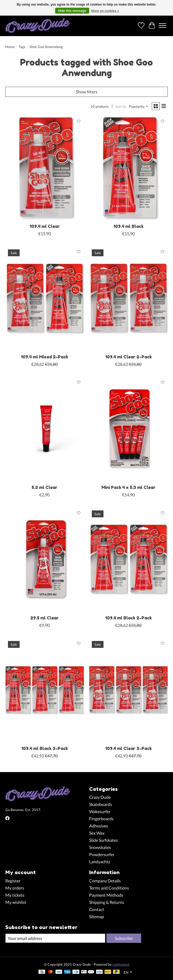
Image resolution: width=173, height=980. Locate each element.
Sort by (121, 106)
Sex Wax (97, 833)
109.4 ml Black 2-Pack (128, 618)
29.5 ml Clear (44, 618)
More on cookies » (105, 11)
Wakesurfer (100, 811)
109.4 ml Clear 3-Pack (128, 748)
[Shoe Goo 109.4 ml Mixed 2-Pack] (45, 299)
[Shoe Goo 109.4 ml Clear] (45, 169)
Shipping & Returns (107, 902)
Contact (97, 909)
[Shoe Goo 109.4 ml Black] (128, 169)
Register (13, 881)
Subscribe (124, 938)
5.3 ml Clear (44, 487)
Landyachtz (100, 862)
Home (10, 47)
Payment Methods (106, 895)
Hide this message (72, 11)
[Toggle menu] (162, 25)
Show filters (87, 92)
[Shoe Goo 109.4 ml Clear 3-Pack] (128, 691)
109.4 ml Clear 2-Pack (128, 357)
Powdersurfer (102, 854)
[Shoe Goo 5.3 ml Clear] (45, 430)
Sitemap (97, 916)
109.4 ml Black (128, 226)
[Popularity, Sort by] (139, 106)
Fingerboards (101, 819)
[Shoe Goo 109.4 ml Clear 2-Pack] (128, 299)
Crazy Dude (100, 797)
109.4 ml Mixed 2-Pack (44, 357)
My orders (15, 888)
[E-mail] (55, 938)
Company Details (105, 881)
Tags (22, 47)
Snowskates (100, 847)
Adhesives (99, 826)
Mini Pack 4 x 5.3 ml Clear (128, 487)
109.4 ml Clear (45, 226)
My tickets (15, 895)
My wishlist (16, 902)
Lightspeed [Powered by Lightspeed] (121, 964)
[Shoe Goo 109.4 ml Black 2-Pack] (128, 560)
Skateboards (101, 804)
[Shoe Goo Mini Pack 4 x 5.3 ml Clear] (128, 430)
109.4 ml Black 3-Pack (45, 748)
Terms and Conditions (109, 888)
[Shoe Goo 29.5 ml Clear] (45, 560)
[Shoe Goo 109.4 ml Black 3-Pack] (45, 691)
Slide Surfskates (103, 840)
